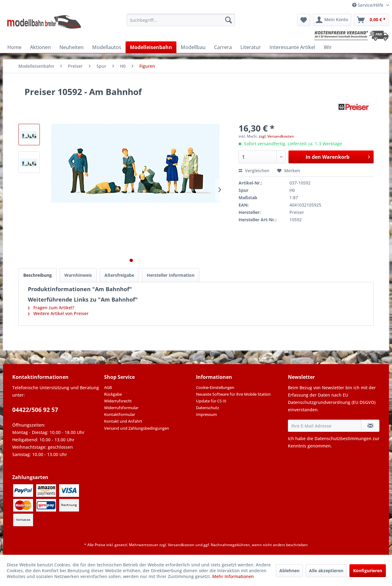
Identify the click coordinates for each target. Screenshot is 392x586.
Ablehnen (289, 571)
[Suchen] (228, 20)
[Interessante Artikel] (292, 47)
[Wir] (328, 47)
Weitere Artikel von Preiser (58, 313)
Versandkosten (181, 545)
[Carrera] (223, 47)
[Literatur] (251, 47)
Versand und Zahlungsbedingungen (137, 428)
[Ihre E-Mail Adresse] (325, 426)
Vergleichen (254, 171)
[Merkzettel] (304, 20)
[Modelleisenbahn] (151, 47)
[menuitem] (181, 20)
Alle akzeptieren (326, 571)
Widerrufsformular (121, 408)
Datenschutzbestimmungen (343, 438)
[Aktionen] (40, 47)
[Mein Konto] (332, 20)
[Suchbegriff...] (181, 20)
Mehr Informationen (233, 576)
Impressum (206, 414)
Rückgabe (113, 394)
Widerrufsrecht (118, 401)
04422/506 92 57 (35, 410)
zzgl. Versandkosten (276, 136)
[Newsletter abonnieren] (370, 426)
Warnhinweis (78, 275)
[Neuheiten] (72, 47)
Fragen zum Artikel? (51, 308)
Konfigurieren (368, 571)
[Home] (14, 47)
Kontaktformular (120, 414)
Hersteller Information (171, 275)
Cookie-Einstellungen (215, 387)
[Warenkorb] (371, 20)
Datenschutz (207, 408)
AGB (108, 387)
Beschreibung (38, 275)
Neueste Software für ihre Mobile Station (233, 394)
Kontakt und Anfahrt (123, 421)
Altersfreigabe (119, 275)
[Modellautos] (107, 47)
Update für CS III (211, 401)
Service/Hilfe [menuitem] (368, 5)
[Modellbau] (193, 47)
